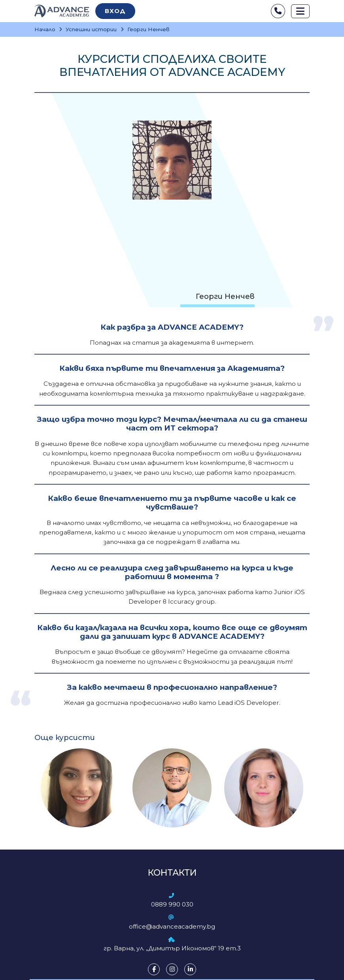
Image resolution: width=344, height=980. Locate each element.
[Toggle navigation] (300, 11)
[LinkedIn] (190, 969)
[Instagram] (172, 969)
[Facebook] (154, 969)
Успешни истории (91, 29)
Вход (115, 11)
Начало (45, 29)
